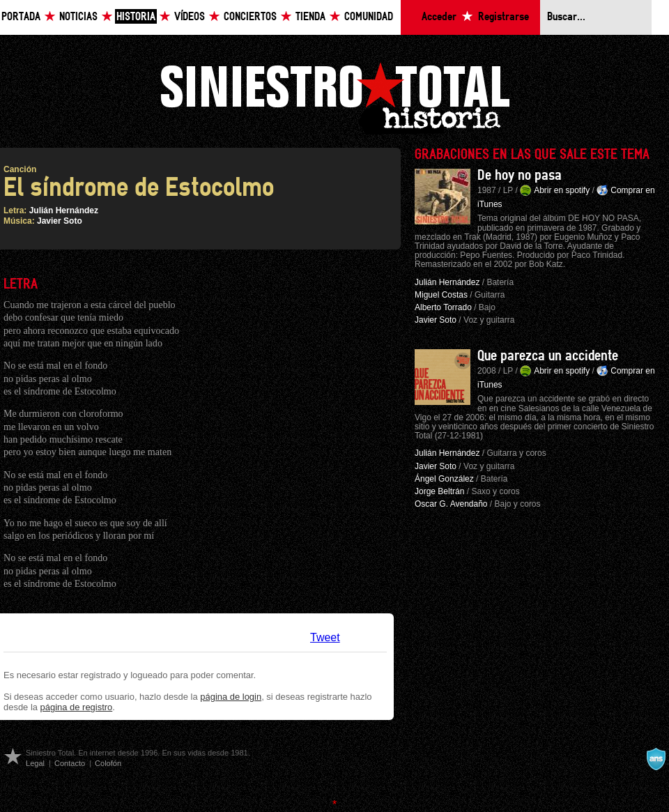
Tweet (325, 637)
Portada (21, 17)
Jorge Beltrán (439, 491)
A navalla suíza (656, 759)
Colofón (108, 763)
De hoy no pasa (520, 176)
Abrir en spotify (562, 190)
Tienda (310, 17)
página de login (231, 697)
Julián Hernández (64, 210)
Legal (35, 763)
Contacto (70, 763)
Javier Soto (60, 221)
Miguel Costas (441, 295)
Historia (136, 17)
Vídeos (190, 17)
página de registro (77, 707)
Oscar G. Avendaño (451, 504)
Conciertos (250, 17)
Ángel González (444, 479)
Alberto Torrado (443, 307)
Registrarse (503, 17)
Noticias (78, 17)
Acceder (439, 17)
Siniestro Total (334, 97)
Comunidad (369, 17)
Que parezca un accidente (548, 356)
